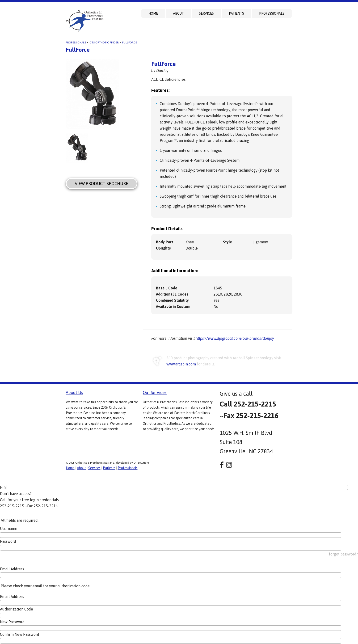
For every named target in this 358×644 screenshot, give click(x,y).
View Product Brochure (101, 184)
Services (206, 13)
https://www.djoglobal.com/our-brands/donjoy (235, 338)
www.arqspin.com (181, 364)
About (178, 13)
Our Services (155, 392)
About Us (74, 392)
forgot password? (343, 554)
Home (153, 13)
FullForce (130, 42)
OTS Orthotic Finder (104, 42)
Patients (236, 13)
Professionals (272, 13)
